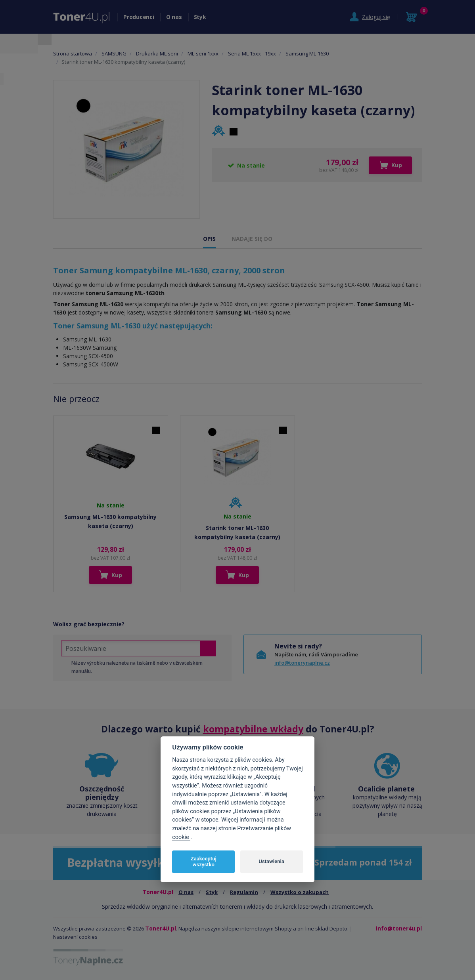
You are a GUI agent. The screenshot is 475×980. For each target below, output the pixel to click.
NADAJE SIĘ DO (252, 239)
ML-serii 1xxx (203, 53)
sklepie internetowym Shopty (257, 929)
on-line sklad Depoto (322, 929)
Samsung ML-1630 (307, 53)
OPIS (209, 239)
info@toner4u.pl (399, 928)
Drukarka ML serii (157, 53)
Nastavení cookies (75, 937)
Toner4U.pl (161, 928)
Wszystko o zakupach (300, 892)
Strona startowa (73, 53)
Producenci (139, 17)
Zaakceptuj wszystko (204, 862)
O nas (174, 17)
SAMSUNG (114, 53)
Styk (200, 17)
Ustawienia (271, 861)
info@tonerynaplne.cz (302, 663)
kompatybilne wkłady (253, 729)
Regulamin (244, 892)
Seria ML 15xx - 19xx (252, 53)
